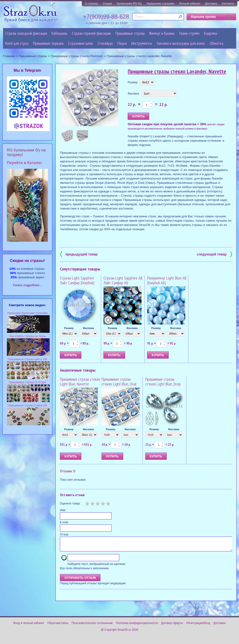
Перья (122, 43)
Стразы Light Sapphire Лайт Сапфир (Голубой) (77, 280)
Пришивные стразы (130, 33)
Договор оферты (172, 626)
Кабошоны (59, 33)
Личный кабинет (190, 4)
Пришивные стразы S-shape (27, 382)
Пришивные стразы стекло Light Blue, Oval (119, 382)
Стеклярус (105, 43)
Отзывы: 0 (68, 471)
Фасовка (133, 94)
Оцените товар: (70, 504)
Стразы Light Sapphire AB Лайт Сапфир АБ (123, 280)
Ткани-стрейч (189, 33)
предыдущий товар (79, 254)
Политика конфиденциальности (137, 626)
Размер (133, 82)
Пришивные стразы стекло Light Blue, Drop (163, 382)
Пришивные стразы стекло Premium (77, 56)
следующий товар (214, 254)
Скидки (107, 4)
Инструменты (141, 43)
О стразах (92, 4)
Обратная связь (58, 626)
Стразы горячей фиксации (91, 33)
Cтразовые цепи (80, 43)
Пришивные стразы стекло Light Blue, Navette (80, 382)
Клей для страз (17, 43)
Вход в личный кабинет (29, 626)
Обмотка (217, 43)
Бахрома (210, 33)
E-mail (64, 522)
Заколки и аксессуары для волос (181, 43)
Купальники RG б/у (129, 4)
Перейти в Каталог (24, 163)
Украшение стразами (160, 4)
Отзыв (64, 534)
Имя (63, 510)
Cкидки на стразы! (27, 261)
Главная (9, 56)
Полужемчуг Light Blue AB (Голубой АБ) (167, 280)
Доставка (211, 4)
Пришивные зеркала (48, 43)
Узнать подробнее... (27, 285)
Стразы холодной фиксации (26, 33)
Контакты (228, 4)
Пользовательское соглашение (92, 626)
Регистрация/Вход (198, 626)
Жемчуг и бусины (162, 33)
